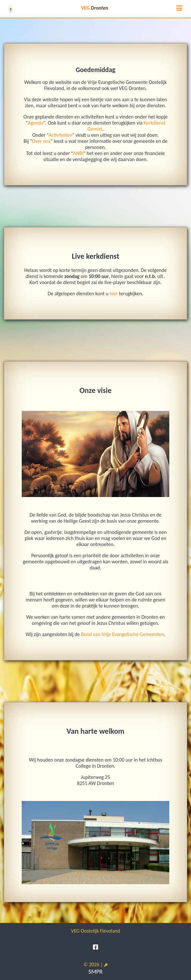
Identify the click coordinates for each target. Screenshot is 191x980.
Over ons (41, 141)
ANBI (78, 153)
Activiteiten (60, 135)
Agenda (35, 123)
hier (114, 294)
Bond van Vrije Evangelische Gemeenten (122, 634)
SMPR (95, 972)
